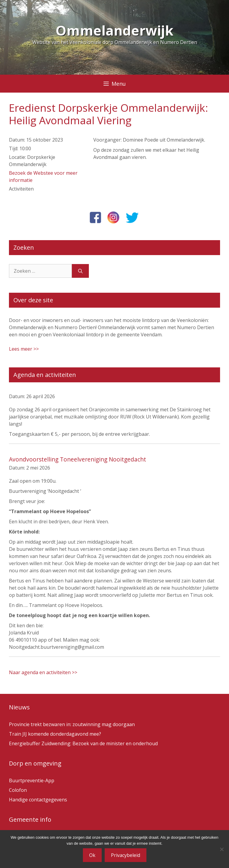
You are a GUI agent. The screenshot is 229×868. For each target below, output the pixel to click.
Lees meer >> (24, 349)
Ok (92, 855)
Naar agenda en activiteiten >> (43, 672)
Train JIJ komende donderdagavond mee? (55, 734)
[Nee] (222, 849)
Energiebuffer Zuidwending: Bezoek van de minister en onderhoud (83, 743)
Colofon (18, 790)
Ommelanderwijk (114, 30)
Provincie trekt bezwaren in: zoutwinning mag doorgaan (72, 724)
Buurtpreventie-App (32, 780)
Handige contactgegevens (38, 800)
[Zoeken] (80, 271)
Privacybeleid (126, 855)
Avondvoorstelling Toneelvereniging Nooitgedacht (78, 459)
